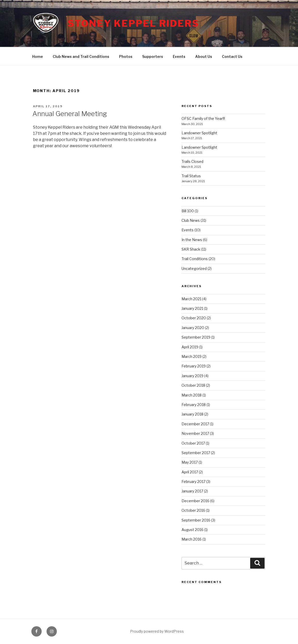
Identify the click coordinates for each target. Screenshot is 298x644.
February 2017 (193, 482)
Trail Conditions (195, 259)
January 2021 (192, 308)
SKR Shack (191, 249)
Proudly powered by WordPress (157, 631)
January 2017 (192, 491)
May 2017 (190, 462)
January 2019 (192, 376)
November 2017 (195, 433)
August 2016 (192, 530)
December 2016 (195, 501)
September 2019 (196, 337)
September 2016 (196, 520)
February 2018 (194, 405)
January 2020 (193, 328)
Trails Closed (192, 161)
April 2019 (190, 347)
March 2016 (192, 539)
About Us (204, 56)
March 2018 (192, 395)
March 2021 (191, 299)
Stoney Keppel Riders (133, 23)
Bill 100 (188, 211)
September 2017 (196, 453)
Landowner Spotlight (199, 133)
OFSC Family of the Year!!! (203, 118)
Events (179, 56)
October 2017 (193, 443)
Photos (126, 56)
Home (38, 56)
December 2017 (195, 424)
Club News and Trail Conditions (81, 56)
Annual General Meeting (70, 114)
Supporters (153, 56)
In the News (192, 240)
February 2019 (194, 366)
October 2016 (193, 510)
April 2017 (190, 472)
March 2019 (192, 356)
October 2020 (194, 318)
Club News (191, 220)
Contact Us (232, 56)
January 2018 (192, 414)
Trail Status (191, 176)
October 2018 (193, 385)
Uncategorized (194, 268)
